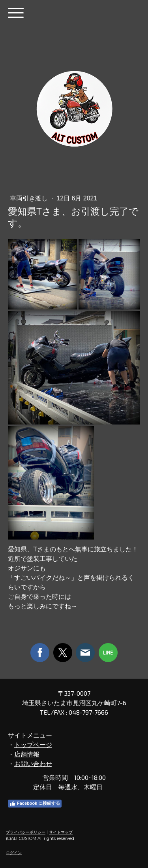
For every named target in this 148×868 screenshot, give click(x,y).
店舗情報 (27, 754)
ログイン (14, 853)
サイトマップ (61, 832)
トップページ (33, 744)
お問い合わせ (33, 763)
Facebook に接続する (35, 804)
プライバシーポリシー (26, 832)
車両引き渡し (30, 198)
